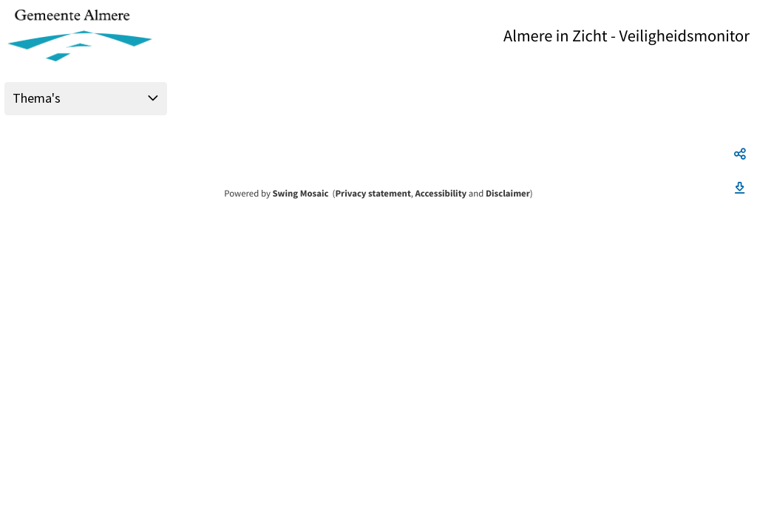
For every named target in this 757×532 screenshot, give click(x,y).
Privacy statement (373, 194)
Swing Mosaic (300, 194)
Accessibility (441, 194)
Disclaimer (508, 194)
